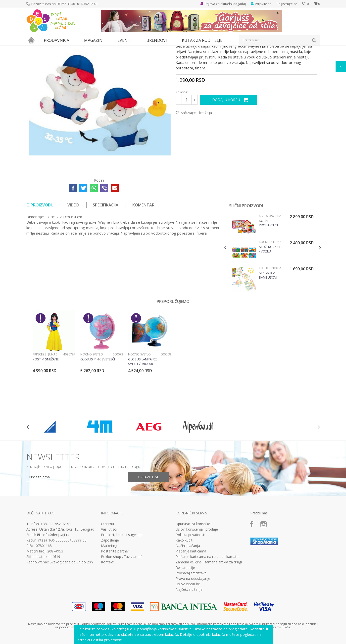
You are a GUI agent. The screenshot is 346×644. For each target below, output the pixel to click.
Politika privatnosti (190, 581)
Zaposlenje (110, 586)
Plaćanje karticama (191, 597)
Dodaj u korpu (226, 145)
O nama (107, 570)
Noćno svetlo (92, 400)
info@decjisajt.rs (56, 580)
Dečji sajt (33, 49)
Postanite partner (115, 597)
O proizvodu (40, 251)
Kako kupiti (184, 586)
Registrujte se (287, 4)
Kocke (262, 262)
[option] (273, 299)
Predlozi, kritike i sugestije (122, 581)
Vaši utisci (109, 575)
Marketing (109, 592)
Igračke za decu (70, 49)
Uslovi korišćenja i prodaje (197, 575)
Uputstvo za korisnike (193, 570)
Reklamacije (185, 613)
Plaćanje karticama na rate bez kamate (207, 602)
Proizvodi (49, 49)
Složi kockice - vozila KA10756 (270, 295)
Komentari (144, 251)
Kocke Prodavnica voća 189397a (270, 269)
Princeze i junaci (45, 400)
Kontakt (107, 608)
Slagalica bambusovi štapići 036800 (270, 321)
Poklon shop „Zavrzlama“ (121, 602)
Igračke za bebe (96, 49)
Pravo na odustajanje (193, 624)
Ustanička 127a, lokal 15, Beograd (67, 575)
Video (73, 251)
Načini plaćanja (188, 592)
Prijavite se (148, 523)
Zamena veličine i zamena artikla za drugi (209, 608)
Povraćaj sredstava (191, 619)
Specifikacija (106, 251)
